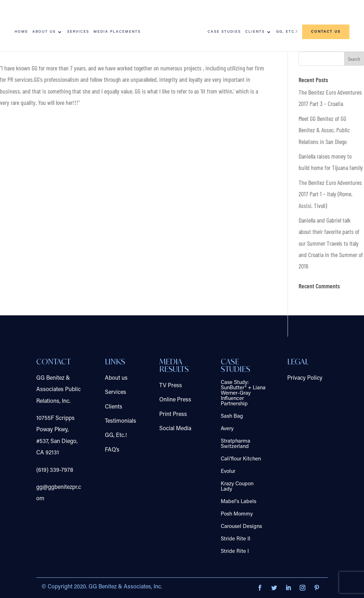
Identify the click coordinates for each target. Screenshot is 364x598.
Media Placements (117, 32)
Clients (255, 32)
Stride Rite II (235, 539)
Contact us (326, 32)
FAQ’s (112, 450)
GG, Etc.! (287, 32)
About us (44, 32)
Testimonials (121, 421)
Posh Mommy (237, 514)
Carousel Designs (241, 527)
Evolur (228, 472)
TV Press (171, 386)
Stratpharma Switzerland (235, 444)
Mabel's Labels (239, 502)
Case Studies (224, 32)
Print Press (173, 415)
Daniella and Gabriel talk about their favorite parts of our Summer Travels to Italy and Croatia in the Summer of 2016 (331, 243)
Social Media (175, 429)
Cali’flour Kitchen (241, 459)
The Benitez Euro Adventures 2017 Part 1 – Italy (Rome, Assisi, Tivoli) (330, 194)
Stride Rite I (235, 552)
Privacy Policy (305, 378)
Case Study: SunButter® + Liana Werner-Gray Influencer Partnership (243, 393)
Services (78, 32)
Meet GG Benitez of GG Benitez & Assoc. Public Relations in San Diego (324, 130)
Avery (227, 429)
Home (21, 32)
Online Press (175, 400)
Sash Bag (232, 417)
